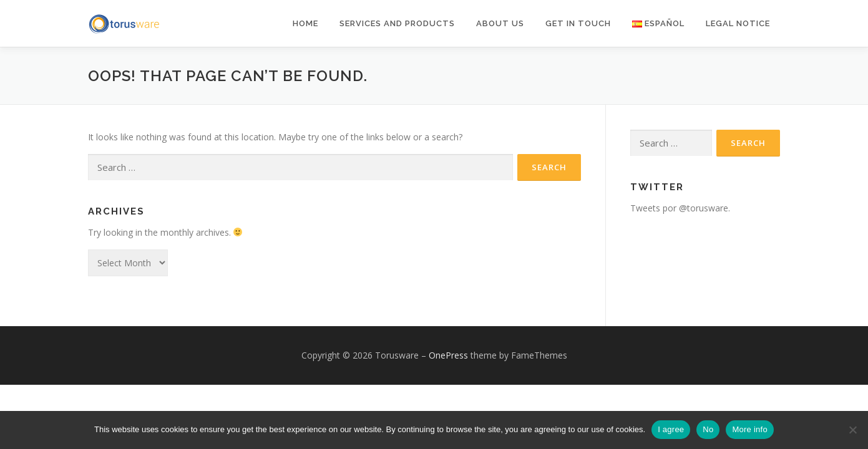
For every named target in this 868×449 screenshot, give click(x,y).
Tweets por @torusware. (680, 208)
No (708, 429)
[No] (852, 430)
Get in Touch (578, 23)
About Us (500, 23)
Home (305, 23)
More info (749, 429)
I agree (671, 429)
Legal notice (738, 23)
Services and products (397, 23)
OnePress (448, 355)
